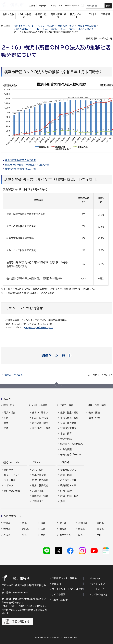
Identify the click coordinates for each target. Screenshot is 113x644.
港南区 (7, 529)
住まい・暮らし (40, 413)
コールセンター (56, 6)
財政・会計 (66, 491)
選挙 (63, 501)
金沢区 (100, 523)
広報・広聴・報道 (69, 496)
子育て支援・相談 (69, 418)
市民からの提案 (60, 600)
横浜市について (68, 470)
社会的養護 (66, 449)
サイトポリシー (99, 589)
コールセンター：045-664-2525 (68, 589)
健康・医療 (94, 413)
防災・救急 (9, 405)
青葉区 (7, 523)
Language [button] (42, 6)
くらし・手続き (46, 26)
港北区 (25, 529)
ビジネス (36, 462)
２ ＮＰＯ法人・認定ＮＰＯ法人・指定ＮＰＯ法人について (63, 29)
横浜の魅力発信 (12, 491)
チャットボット (72, 6)
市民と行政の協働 (87, 26)
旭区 (24, 523)
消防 (6, 418)
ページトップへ (56, 386)
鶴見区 (100, 529)
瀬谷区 (63, 529)
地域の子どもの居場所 (72, 444)
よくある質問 (59, 594)
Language (96, 578)
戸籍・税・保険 (40, 418)
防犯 (6, 428)
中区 (24, 535)
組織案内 (56, 584)
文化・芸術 (10, 480)
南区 (99, 535)
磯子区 (63, 523)
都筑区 (82, 529)
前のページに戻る (14, 375)
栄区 (43, 529)
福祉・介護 (94, 418)
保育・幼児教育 (68, 423)
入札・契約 (38, 470)
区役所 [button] (32, 6)
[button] (57, 355)
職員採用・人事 (68, 485)
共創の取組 (38, 491)
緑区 (81, 535)
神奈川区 (83, 523)
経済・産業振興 (40, 480)
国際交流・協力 (40, 496)
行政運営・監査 (68, 480)
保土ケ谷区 (65, 535)
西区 (43, 535)
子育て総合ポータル (70, 455)
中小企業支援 (39, 475)
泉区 (43, 523)
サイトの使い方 (99, 594)
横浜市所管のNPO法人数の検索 (20, 160)
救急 (6, 423)
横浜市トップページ (24, 26)
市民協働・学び (66, 26)
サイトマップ (98, 584)
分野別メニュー (40, 501)
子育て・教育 (67, 405)
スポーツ (8, 485)
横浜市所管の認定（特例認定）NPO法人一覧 (27, 165)
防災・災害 (10, 413)
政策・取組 (66, 475)
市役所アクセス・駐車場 (64, 578)
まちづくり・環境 (41, 428)
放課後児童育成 (68, 428)
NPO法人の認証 (21, 29)
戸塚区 (7, 535)
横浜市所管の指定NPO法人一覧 (20, 169)
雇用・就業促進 (40, 485)
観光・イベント (11, 462)
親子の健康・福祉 (69, 413)
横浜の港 (8, 470)
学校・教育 (66, 433)
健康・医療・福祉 (97, 405)
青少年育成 (66, 439)
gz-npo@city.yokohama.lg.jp (38, 327)
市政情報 (64, 462)
